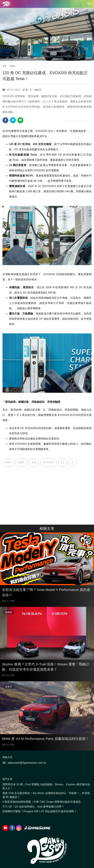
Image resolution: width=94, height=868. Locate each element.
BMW (8, 462)
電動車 (21, 462)
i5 (72, 462)
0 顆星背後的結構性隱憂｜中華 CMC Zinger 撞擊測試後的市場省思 (42, 802)
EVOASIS (49, 462)
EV (63, 462)
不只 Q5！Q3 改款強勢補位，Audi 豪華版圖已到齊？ (33, 807)
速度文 (13, 66)
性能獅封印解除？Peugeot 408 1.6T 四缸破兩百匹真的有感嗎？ (40, 811)
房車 (34, 462)
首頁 (4, 66)
